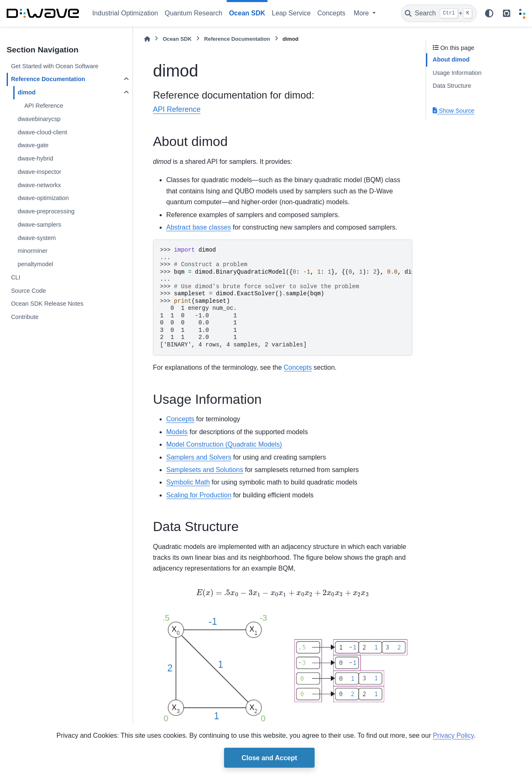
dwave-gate (33, 145)
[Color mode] (489, 13)
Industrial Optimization (125, 13)
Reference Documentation (48, 79)
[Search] (439, 13)
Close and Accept (269, 758)
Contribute (25, 317)
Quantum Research (193, 13)
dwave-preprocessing (46, 211)
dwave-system (37, 238)
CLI (15, 277)
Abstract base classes (199, 227)
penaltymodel (35, 264)
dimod (26, 92)
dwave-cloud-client (42, 132)
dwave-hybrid (35, 158)
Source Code (28, 291)
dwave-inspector (39, 172)
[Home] (147, 39)
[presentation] (283, 595)
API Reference (44, 106)
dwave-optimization (43, 198)
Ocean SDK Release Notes (47, 304)
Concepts (331, 13)
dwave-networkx (39, 185)
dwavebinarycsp (39, 119)
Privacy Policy (453, 735)
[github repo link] (507, 13)
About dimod (451, 59)
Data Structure (452, 86)
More (362, 13)
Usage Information (457, 73)
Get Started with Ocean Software (54, 66)
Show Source (453, 111)
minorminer (32, 251)
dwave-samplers (39, 225)
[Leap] (522, 13)
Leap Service (291, 13)
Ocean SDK (177, 39)
